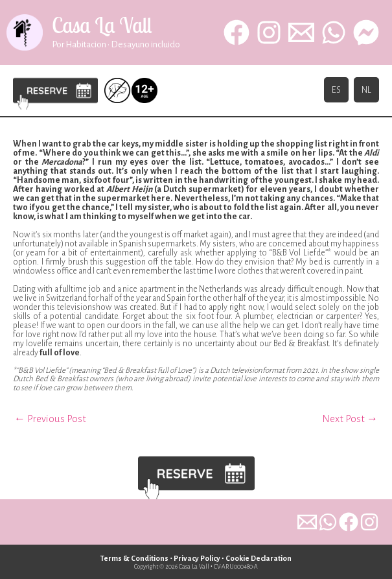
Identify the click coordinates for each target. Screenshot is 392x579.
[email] (292, 522)
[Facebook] (236, 36)
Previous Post (50, 419)
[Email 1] (301, 36)
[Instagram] (269, 36)
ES (336, 98)
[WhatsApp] (334, 36)
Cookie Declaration (261, 559)
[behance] (366, 36)
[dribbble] (369, 522)
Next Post (350, 419)
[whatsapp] (317, 522)
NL (366, 98)
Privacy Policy (197, 559)
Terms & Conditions (132, 559)
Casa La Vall (115, 29)
